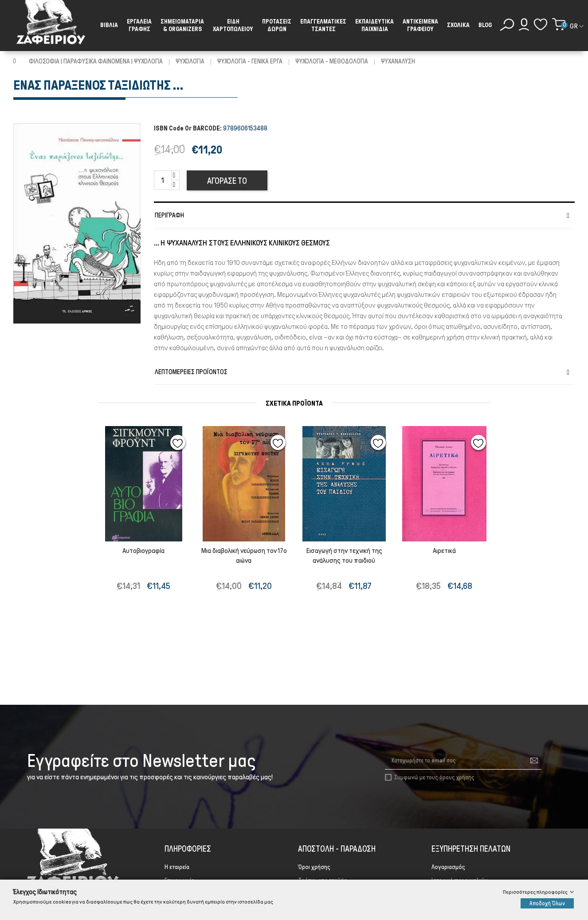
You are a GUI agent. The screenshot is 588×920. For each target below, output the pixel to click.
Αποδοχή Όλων (547, 903)
